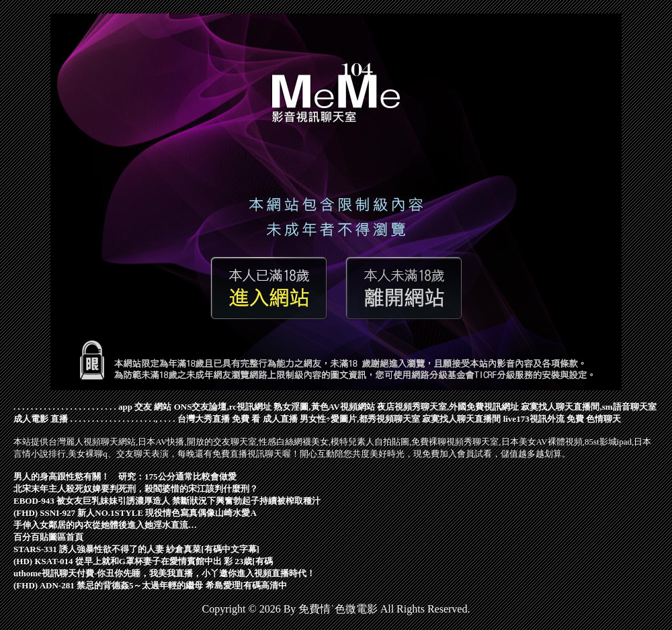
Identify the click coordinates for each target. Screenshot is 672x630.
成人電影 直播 (41, 419)
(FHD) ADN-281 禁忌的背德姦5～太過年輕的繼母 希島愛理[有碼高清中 (150, 585)
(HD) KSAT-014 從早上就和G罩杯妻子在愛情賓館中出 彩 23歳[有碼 (143, 561)
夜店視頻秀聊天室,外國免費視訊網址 (448, 407)
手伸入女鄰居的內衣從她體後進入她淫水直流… (105, 525)
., (156, 419)
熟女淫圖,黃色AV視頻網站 (324, 407)
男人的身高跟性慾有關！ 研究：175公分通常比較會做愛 (125, 477)
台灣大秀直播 (204, 419)
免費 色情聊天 (594, 419)
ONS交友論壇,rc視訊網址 (223, 407)
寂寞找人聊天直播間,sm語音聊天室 (588, 407)
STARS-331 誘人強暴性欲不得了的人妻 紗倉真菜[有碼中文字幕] (136, 549)
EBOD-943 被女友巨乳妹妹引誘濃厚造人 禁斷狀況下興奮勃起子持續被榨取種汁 (167, 501)
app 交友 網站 (145, 407)
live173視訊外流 (534, 419)
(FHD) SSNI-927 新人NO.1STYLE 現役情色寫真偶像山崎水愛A (135, 513)
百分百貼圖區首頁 (48, 537)
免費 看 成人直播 (265, 419)
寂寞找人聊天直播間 (461, 419)
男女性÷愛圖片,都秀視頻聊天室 (360, 419)
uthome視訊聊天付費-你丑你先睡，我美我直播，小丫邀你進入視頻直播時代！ (164, 573)
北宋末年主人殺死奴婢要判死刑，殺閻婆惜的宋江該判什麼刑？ (136, 489)
